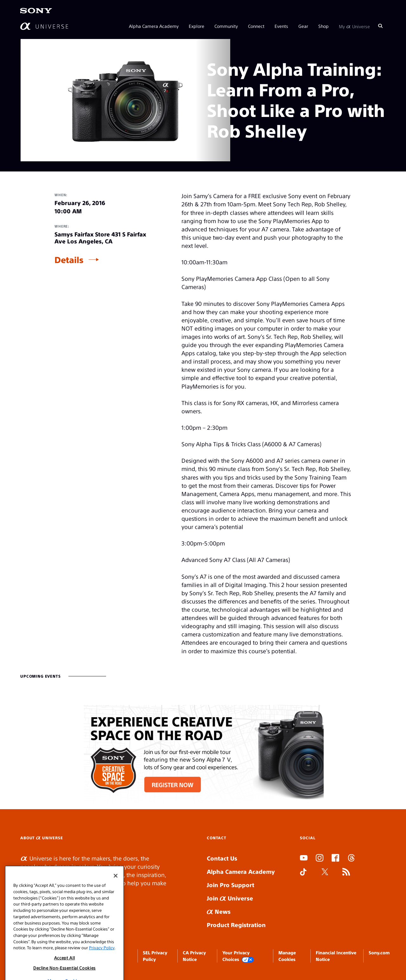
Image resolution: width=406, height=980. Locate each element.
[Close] (116, 886)
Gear (303, 26)
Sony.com (379, 952)
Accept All (65, 967)
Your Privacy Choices (238, 956)
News (219, 911)
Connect (256, 26)
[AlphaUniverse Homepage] (44, 26)
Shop (324, 26)
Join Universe (230, 898)
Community (226, 26)
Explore (197, 26)
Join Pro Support (231, 885)
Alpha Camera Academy (154, 26)
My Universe (354, 26)
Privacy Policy (102, 957)
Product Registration (236, 925)
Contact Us (222, 858)
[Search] (380, 26)
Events (281, 26)
